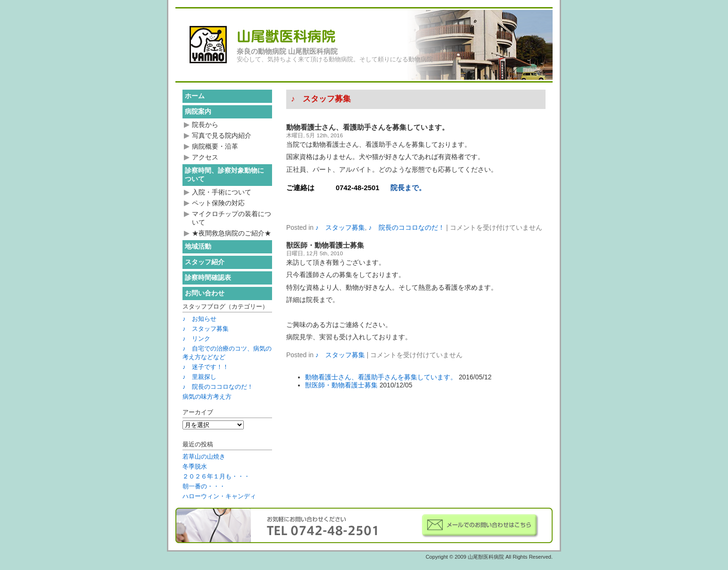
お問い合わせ (205, 293)
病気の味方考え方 (207, 397)
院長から (205, 125)
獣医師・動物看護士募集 (325, 245)
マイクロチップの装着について (232, 218)
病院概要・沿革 (215, 146)
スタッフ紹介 (205, 262)
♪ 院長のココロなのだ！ (407, 227)
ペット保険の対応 (218, 203)
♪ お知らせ (199, 319)
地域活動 (198, 246)
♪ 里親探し (199, 377)
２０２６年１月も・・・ (216, 476)
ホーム (195, 96)
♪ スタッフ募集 (340, 227)
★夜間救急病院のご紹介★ (232, 233)
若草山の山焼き (204, 457)
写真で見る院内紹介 (222, 135)
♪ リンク (196, 339)
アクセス (205, 157)
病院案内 (198, 111)
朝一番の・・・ (204, 486)
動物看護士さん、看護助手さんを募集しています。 (368, 127)
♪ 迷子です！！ (206, 367)
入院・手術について (222, 192)
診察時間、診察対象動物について (224, 175)
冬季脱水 (195, 466)
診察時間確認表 (208, 277)
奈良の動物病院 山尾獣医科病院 (287, 51)
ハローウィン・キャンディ (219, 496)
